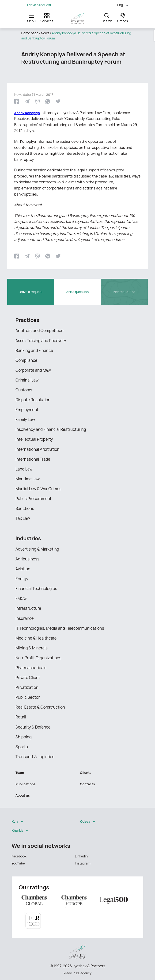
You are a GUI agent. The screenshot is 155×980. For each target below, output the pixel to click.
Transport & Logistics (35, 757)
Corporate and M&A (33, 370)
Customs (24, 390)
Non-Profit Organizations (38, 658)
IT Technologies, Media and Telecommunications (60, 628)
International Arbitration (38, 449)
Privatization (27, 687)
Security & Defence (33, 727)
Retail (21, 717)
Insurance (25, 618)
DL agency (84, 973)
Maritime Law (28, 479)
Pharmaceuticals (31, 668)
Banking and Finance (34, 350)
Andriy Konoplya (27, 113)
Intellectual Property (34, 439)
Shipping (24, 737)
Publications (25, 784)
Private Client (28, 677)
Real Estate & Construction (40, 707)
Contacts (87, 784)
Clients (86, 773)
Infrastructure (28, 608)
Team (20, 773)
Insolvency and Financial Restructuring (51, 429)
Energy (22, 579)
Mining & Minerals (32, 648)
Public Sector (28, 697)
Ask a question (78, 292)
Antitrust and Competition (40, 330)
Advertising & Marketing (37, 549)
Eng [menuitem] (120, 5)
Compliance (26, 360)
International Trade (33, 459)
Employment (27, 410)
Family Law (25, 419)
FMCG (21, 598)
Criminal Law (27, 380)
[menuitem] (121, 5)
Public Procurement (34, 499)
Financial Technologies (36, 588)
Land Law (24, 469)
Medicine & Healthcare (36, 638)
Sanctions (25, 508)
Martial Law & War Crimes (38, 489)
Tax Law (23, 518)
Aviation (23, 569)
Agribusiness (27, 559)
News (45, 33)
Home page (30, 33)
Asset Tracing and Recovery (41, 341)
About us (23, 795)
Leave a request (39, 5)
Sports (22, 747)
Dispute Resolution (33, 400)
